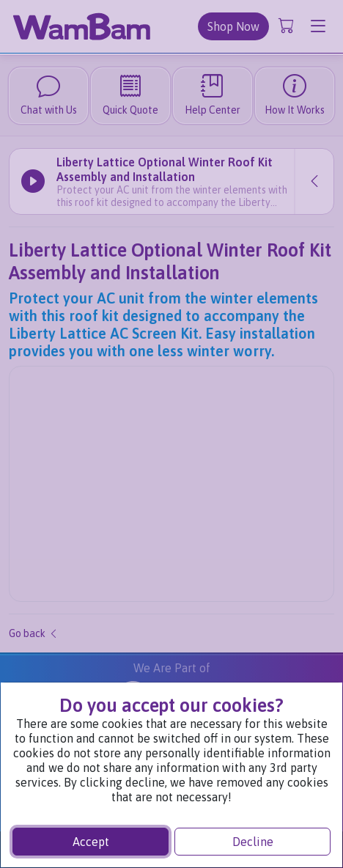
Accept (91, 842)
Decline (253, 842)
